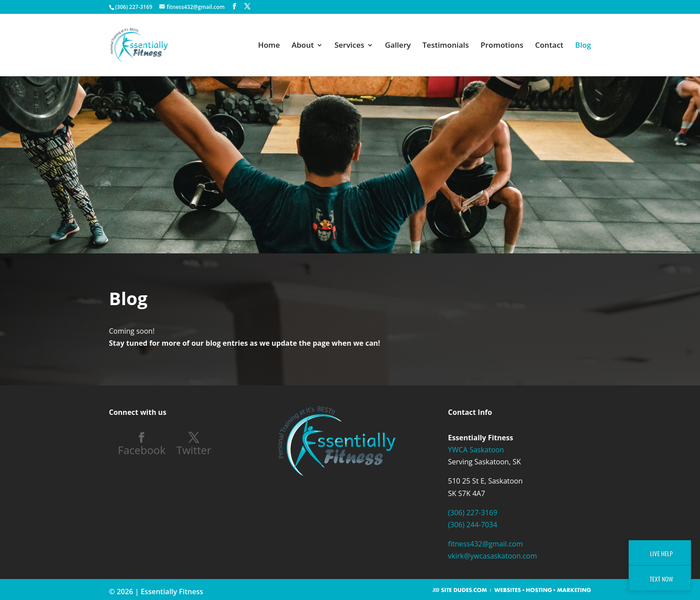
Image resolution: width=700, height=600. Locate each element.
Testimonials (446, 46)
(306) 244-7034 (473, 525)
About (303, 46)
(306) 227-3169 (473, 513)
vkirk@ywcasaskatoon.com (493, 556)
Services (349, 46)
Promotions (502, 46)
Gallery (398, 46)
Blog (583, 46)
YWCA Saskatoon (476, 450)
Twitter (194, 449)
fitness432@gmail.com (486, 544)
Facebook (142, 449)
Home (269, 46)
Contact (549, 46)
